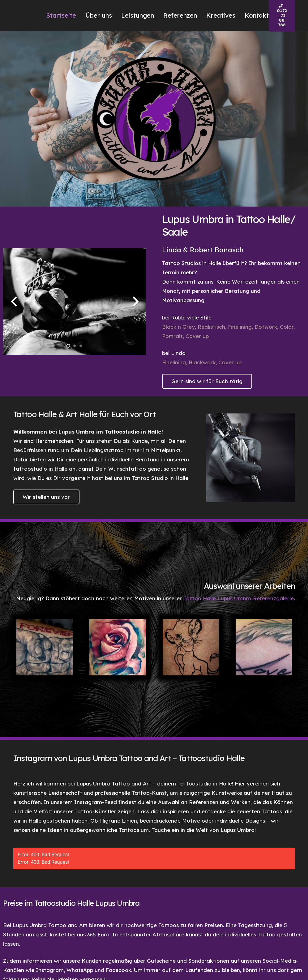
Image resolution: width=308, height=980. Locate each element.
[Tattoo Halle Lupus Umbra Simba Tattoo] (191, 647)
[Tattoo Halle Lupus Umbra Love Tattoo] (264, 647)
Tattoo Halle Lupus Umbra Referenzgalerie (239, 598)
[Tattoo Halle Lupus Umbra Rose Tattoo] (118, 647)
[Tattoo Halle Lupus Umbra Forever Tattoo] (45, 647)
